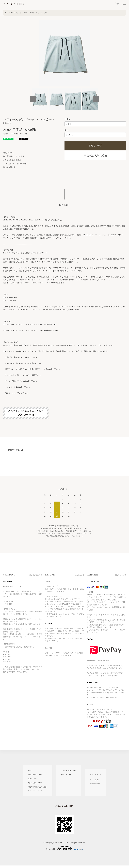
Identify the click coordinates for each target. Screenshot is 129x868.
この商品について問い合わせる (15, 164)
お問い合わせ (95, 784)
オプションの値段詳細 (12, 160)
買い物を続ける (9, 167)
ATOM (68, 775)
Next (96, 99)
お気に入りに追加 (95, 155)
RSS (63, 775)
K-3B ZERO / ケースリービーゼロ (35, 13)
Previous (33, 99)
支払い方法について (35, 783)
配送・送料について (35, 775)
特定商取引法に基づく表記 (14, 156)
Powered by (64, 848)
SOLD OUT (95, 145)
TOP (7, 13)
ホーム (30, 771)
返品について (8, 153)
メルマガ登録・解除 (69, 771)
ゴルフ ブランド (16, 13)
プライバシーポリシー (36, 791)
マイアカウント (96, 774)
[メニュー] (124, 4)
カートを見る (95, 780)
